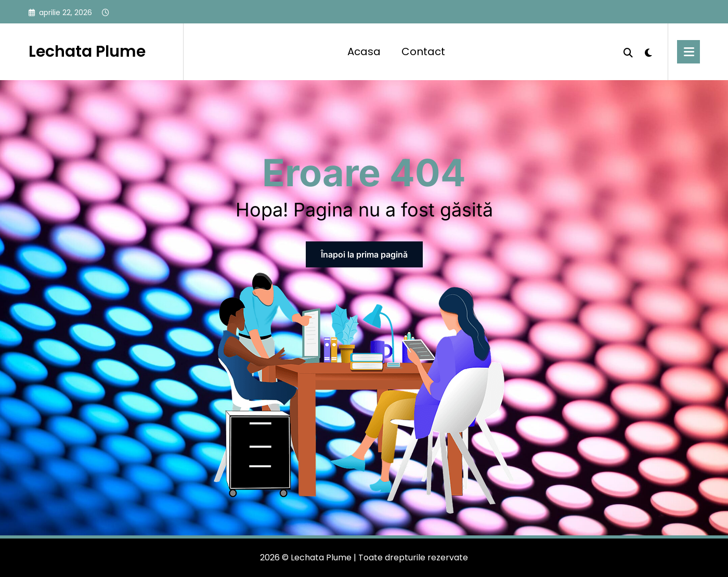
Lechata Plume (87, 52)
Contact (423, 52)
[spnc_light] (648, 52)
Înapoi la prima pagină (364, 254)
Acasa (364, 52)
